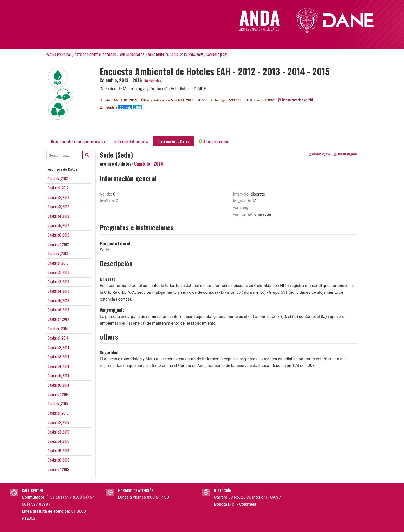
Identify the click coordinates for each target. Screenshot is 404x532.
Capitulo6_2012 (58, 235)
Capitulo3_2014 (58, 357)
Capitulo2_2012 (58, 197)
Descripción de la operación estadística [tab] (78, 141)
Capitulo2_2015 (58, 422)
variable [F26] (217, 55)
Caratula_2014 (58, 329)
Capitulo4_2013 (58, 291)
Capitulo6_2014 (58, 385)
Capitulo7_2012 (58, 244)
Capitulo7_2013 (58, 319)
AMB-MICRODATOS (132, 55)
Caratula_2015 (58, 403)
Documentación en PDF (296, 100)
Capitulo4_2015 (58, 441)
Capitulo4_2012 (58, 216)
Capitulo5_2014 (58, 375)
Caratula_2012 (58, 178)
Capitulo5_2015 (58, 451)
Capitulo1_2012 (58, 188)
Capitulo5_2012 (58, 225)
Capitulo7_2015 (58, 469)
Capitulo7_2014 (58, 394)
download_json (345, 154)
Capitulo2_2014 (58, 347)
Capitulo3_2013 (58, 282)
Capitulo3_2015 (58, 432)
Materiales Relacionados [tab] (131, 141)
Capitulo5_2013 (58, 301)
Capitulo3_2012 (58, 207)
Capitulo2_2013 (58, 272)
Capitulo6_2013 (58, 310)
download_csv (319, 154)
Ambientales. (153, 81)
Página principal (59, 55)
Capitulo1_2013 (58, 263)
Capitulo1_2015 (58, 413)
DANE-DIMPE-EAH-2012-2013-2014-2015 (175, 55)
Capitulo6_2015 (58, 460)
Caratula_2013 (58, 253)
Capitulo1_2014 (58, 338)
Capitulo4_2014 (58, 366)
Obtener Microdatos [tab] (214, 141)
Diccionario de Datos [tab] (173, 141)
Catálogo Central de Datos (95, 55)
